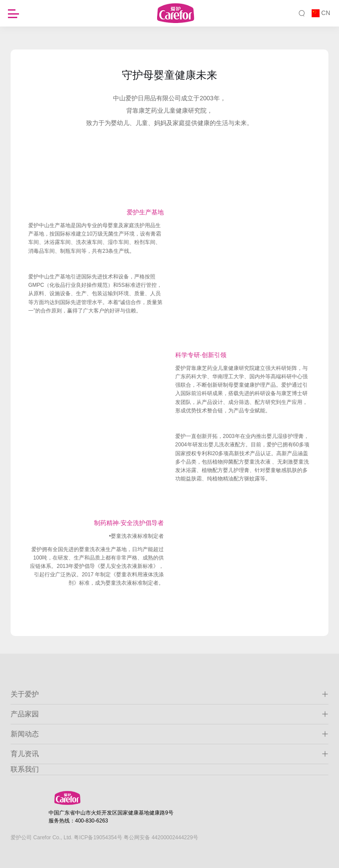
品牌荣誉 (219, 162)
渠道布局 (217, 179)
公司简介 (71, 162)
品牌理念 (169, 162)
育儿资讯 (169, 754)
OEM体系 (166, 179)
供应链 (119, 179)
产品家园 (169, 714)
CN (326, 13)
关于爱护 (169, 694)
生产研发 (268, 162)
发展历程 (120, 162)
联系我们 (25, 769)
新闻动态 (169, 734)
